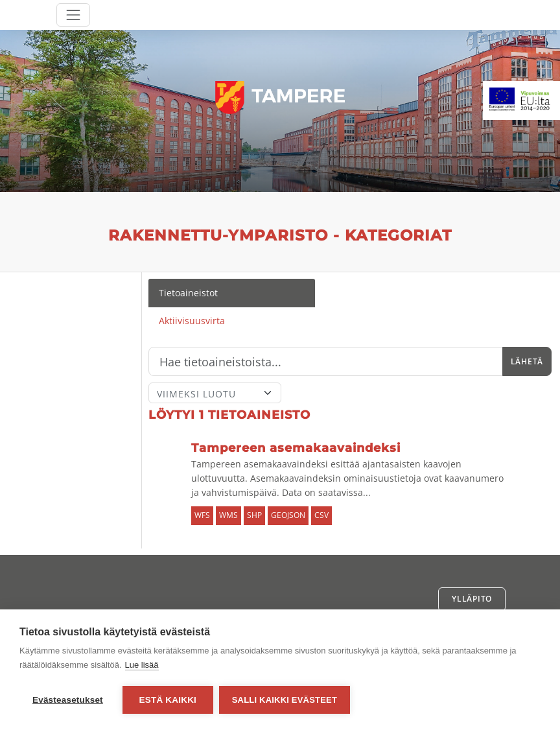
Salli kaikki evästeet (285, 700)
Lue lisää (142, 665)
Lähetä (527, 361)
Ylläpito (472, 599)
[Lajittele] (215, 393)
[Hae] (326, 362)
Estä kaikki (168, 700)
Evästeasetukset (68, 700)
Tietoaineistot (188, 293)
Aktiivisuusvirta (192, 321)
